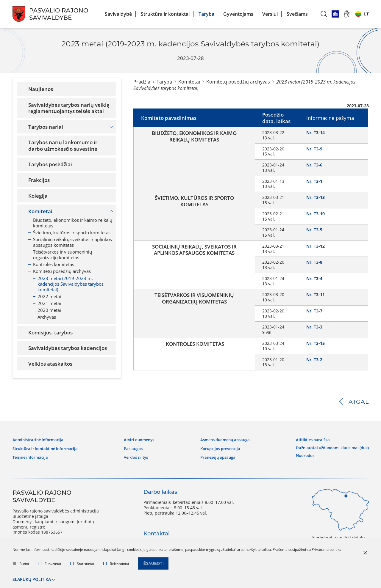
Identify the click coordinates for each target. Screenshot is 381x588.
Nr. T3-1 (314, 181)
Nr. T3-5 (314, 230)
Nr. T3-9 (314, 149)
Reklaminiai (116, 565)
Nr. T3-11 (316, 294)
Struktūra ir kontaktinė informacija (48, 447)
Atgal (359, 402)
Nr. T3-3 (314, 327)
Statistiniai (82, 565)
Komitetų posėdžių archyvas (238, 82)
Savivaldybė (118, 14)
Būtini (21, 565)
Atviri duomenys (140, 439)
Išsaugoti (154, 565)
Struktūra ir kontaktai (165, 14)
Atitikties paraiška (308, 439)
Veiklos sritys (136, 456)
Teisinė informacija (32, 456)
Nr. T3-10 (316, 214)
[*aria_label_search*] (324, 14)
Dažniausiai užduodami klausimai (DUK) (329, 446)
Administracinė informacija (40, 439)
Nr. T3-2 (314, 360)
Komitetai (189, 82)
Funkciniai (50, 565)
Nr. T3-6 (314, 165)
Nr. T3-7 (314, 311)
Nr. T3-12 (316, 246)
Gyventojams (238, 14)
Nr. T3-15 (316, 343)
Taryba (206, 14)
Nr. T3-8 (314, 262)
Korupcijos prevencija (217, 447)
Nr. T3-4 (314, 278)
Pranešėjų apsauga (215, 456)
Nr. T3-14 (316, 132)
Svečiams (297, 14)
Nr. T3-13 (316, 197)
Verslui (270, 14)
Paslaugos (133, 447)
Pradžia (142, 82)
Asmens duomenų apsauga (223, 439)
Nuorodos (300, 453)
